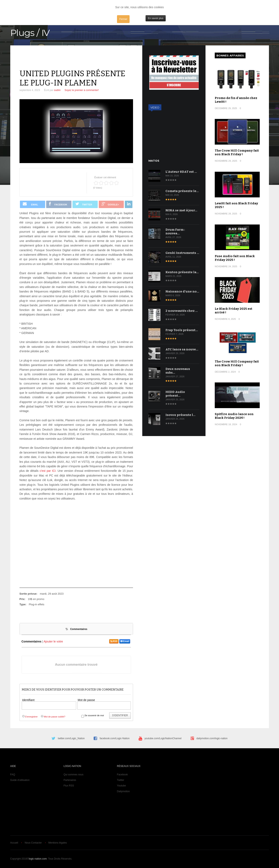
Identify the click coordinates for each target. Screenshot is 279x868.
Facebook (122, 775)
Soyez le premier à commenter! (82, 90)
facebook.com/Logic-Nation (114, 738)
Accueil (14, 843)
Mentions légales (58, 843)
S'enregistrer (30, 717)
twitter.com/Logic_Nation (71, 738)
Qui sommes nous (74, 775)
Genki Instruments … (182, 253)
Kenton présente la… (182, 272)
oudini (57, 90)
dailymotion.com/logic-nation (212, 738)
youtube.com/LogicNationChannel (163, 738)
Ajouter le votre (53, 641)
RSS (114, 641)
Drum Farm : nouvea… (175, 231)
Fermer (123, 19)
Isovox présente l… (180, 415)
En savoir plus (156, 18)
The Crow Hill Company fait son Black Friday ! (237, 152)
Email (125, 641)
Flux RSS (69, 786)
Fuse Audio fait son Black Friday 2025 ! (235, 258)
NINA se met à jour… (181, 210)
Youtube (122, 786)
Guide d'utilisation (20, 780)
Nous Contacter (33, 843)
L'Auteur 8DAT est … (181, 172)
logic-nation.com (38, 859)
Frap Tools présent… (182, 330)
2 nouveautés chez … (182, 311)
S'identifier (120, 715)
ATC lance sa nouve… (182, 349)
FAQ (13, 775)
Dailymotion (123, 791)
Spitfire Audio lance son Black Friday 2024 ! (234, 416)
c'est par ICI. (48, 471)
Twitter (121, 780)
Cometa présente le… (182, 191)
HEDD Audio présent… (175, 394)
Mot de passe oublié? (53, 717)
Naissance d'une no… (182, 291)
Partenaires (70, 780)
